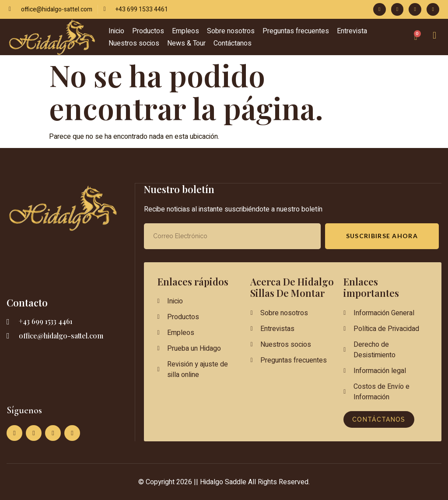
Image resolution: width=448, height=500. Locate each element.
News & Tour (186, 43)
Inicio (116, 31)
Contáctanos (233, 43)
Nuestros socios (134, 43)
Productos (148, 31)
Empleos (185, 31)
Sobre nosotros (231, 31)
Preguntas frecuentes (296, 31)
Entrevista (352, 31)
